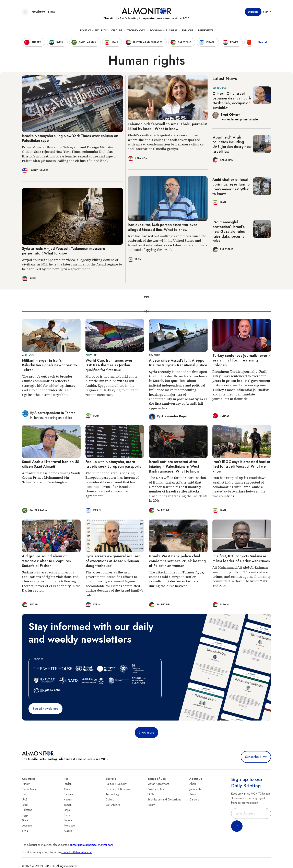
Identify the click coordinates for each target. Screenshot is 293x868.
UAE (25, 799)
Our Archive (113, 805)
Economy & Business (163, 31)
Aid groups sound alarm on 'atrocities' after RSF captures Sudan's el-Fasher (46, 561)
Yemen (68, 805)
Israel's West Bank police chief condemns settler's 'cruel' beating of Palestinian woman (177, 561)
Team (193, 794)
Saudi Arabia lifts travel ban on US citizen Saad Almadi (51, 464)
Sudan (68, 815)
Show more (146, 732)
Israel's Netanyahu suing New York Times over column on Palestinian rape (70, 138)
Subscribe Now (256, 757)
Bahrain (68, 794)
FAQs (151, 794)
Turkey (26, 784)
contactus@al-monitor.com (77, 852)
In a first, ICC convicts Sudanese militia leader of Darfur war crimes (241, 558)
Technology (136, 31)
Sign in (267, 12)
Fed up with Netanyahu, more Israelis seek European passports (113, 464)
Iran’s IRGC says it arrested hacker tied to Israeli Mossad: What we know (241, 467)
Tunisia (68, 820)
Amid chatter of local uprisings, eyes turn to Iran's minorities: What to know (231, 187)
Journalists (195, 789)
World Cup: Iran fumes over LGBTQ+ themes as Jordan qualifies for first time (109, 365)
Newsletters (38, 12)
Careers (194, 799)
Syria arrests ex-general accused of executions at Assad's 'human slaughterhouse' (113, 561)
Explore (188, 31)
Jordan (68, 784)
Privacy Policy (156, 789)
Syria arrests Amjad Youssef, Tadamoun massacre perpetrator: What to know (64, 251)
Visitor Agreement (158, 784)
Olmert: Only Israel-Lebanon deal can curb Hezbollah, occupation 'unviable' (232, 101)
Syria (25, 831)
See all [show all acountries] (263, 43)
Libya (67, 810)
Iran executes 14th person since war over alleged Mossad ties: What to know (162, 227)
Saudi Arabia (30, 789)
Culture (117, 31)
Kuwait (68, 799)
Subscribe (253, 12)
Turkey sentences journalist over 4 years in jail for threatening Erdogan (242, 360)
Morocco (69, 825)
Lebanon (27, 825)
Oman (68, 789)
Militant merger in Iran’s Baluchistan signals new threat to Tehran (49, 365)
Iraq (66, 779)
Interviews (206, 31)
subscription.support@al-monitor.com (92, 845)
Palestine (27, 810)
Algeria (68, 831)
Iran (24, 794)
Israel (25, 805)
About (193, 784)
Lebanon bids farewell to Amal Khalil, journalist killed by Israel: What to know (168, 126)
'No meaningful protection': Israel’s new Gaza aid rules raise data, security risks (229, 232)
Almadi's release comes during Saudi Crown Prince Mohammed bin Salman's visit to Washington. (51, 478)
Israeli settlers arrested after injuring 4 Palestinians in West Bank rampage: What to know (174, 467)
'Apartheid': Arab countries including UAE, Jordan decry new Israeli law (232, 144)
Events (52, 12)
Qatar (25, 820)
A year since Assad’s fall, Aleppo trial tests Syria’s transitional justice (178, 363)
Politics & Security (93, 31)
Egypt (25, 815)
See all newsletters (45, 709)
